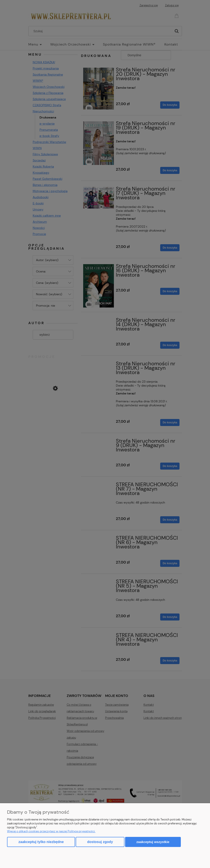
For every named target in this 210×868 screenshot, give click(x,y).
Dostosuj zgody (100, 842)
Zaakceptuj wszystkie (153, 842)
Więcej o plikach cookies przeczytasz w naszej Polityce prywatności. (51, 831)
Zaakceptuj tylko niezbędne (41, 842)
